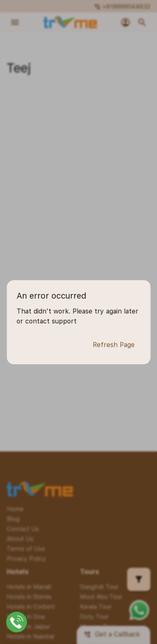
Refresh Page (114, 345)
